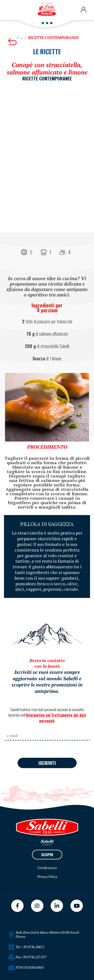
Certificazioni (47, 868)
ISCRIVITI (47, 763)
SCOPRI (47, 854)
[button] (84, 10)
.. (22, 38)
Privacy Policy (47, 877)
